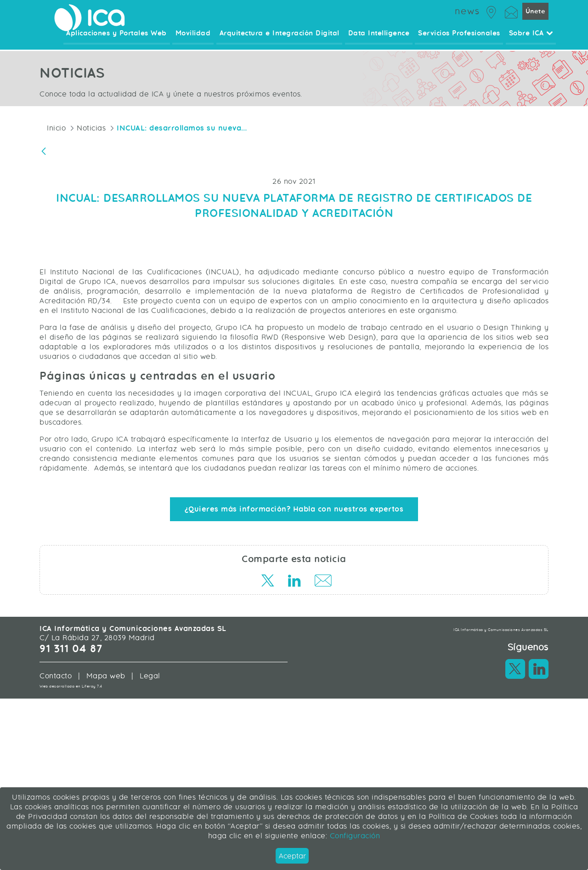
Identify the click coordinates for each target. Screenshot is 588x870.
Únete (535, 16)
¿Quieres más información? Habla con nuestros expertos (294, 668)
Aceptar (292, 856)
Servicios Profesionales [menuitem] (460, 39)
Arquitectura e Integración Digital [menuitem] (282, 39)
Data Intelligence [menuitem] (380, 39)
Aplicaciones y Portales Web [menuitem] (121, 39)
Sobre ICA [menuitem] (531, 39)
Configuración (353, 836)
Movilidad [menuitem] (196, 39)
